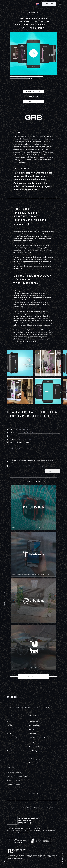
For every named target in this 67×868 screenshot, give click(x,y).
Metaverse (32, 755)
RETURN (34, 13)
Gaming (31, 729)
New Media (32, 733)
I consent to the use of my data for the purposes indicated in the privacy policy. (34, 462)
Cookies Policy (27, 808)
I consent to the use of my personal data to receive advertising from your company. (32, 466)
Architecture (10, 773)
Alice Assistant (11, 747)
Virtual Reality (33, 743)
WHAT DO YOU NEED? (20, 443)
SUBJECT (14, 439)
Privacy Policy (38, 808)
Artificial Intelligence (35, 763)
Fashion (19, 773)
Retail (18, 785)
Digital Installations (35, 725)
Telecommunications (22, 777)
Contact (9, 733)
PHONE (13, 433)
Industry (19, 781)
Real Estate (10, 777)
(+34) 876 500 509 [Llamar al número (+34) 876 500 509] (15, 702)
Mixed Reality (33, 751)
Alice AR (9, 755)
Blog (8, 729)
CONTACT (49, 4)
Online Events (11, 751)
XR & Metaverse (34, 721)
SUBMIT (53, 471)
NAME (12, 429)
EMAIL (12, 436)
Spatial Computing (35, 759)
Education (10, 785)
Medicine (9, 781)
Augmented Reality (35, 747)
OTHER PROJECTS (33, 676)
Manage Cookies (51, 808)
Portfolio (9, 725)
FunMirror (10, 743)
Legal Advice (15, 808)
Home (8, 721)
